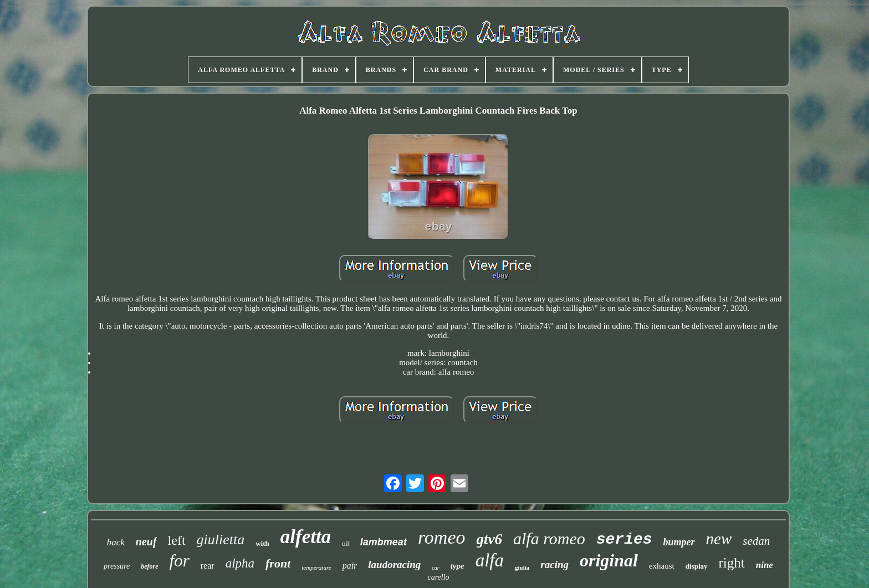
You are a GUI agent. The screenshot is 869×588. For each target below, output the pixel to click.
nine (765, 565)
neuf (146, 541)
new (719, 539)
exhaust (662, 566)
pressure (117, 566)
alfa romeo (549, 538)
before (149, 566)
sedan (756, 541)
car (435, 568)
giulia (522, 567)
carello (438, 577)
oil (346, 544)
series (624, 540)
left (177, 540)
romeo (442, 537)
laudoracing (394, 564)
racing (554, 564)
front (278, 563)
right (732, 563)
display (697, 566)
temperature (316, 567)
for (180, 561)
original (609, 560)
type (457, 566)
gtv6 (490, 539)
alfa (490, 560)
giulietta (221, 540)
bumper (679, 542)
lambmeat (384, 542)
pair (350, 566)
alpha (240, 563)
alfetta (306, 537)
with (262, 543)
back (116, 542)
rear (208, 566)
